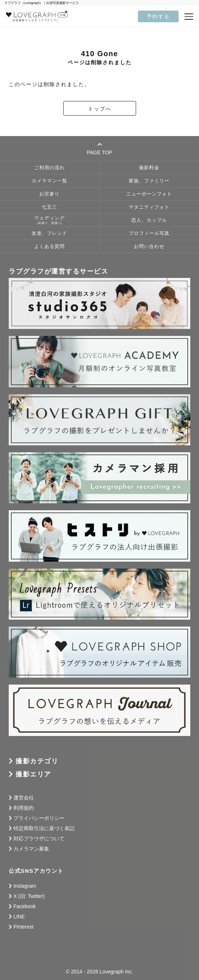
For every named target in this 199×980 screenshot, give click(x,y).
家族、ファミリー (149, 181)
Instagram (25, 886)
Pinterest (23, 927)
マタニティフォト (149, 207)
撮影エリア (33, 774)
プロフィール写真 (149, 233)
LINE (19, 917)
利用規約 (24, 808)
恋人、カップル (149, 220)
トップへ (100, 109)
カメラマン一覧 (49, 181)
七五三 (49, 207)
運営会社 (24, 798)
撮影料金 (149, 168)
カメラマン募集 (31, 849)
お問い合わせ (149, 247)
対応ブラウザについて (39, 838)
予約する (158, 16)
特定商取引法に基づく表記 (44, 828)
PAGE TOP (99, 148)
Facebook (25, 906)
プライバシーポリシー (39, 818)
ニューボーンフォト (149, 194)
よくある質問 (49, 247)
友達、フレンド (49, 233)
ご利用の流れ (49, 168)
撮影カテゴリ (37, 761)
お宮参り (49, 194)
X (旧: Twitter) (29, 896)
